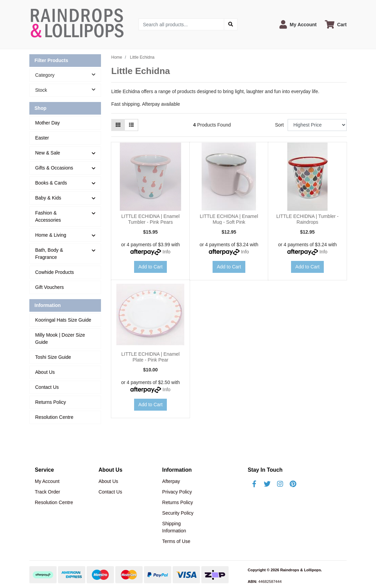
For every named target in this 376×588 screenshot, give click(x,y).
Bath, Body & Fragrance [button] (49, 254)
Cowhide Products (55, 272)
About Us (45, 372)
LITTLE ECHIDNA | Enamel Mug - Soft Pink (229, 219)
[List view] (131, 125)
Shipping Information (174, 527)
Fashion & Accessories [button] (48, 216)
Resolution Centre (54, 417)
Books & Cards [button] (51, 183)
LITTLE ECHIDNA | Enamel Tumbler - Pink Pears (151, 219)
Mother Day (47, 123)
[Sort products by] (317, 125)
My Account (47, 481)
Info (166, 252)
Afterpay (171, 481)
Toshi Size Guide (53, 357)
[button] (298, 24)
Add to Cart (151, 267)
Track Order (47, 492)
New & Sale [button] (48, 153)
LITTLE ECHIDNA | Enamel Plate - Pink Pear (151, 357)
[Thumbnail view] (118, 125)
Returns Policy (50, 402)
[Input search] (181, 24)
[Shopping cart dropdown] (336, 24)
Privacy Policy (177, 492)
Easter (42, 138)
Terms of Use (176, 541)
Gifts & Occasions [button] (54, 168)
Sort (279, 125)
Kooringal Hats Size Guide (63, 320)
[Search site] (231, 24)
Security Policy (178, 513)
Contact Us (47, 387)
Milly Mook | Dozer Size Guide (60, 339)
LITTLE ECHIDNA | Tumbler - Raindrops (308, 219)
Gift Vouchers (49, 287)
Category (68, 75)
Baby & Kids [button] (48, 198)
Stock (68, 90)
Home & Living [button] (51, 235)
